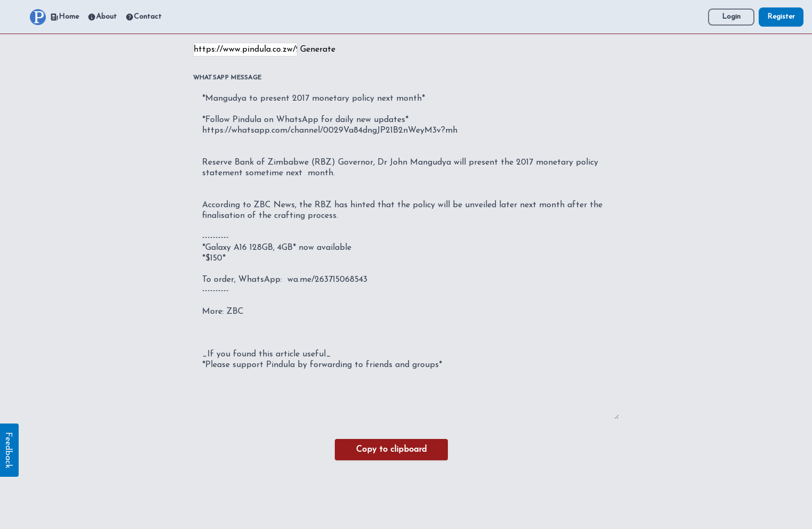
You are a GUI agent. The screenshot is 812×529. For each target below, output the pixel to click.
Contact (143, 17)
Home (65, 17)
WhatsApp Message (227, 78)
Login (731, 17)
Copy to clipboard (391, 450)
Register (781, 17)
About (102, 17)
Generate (318, 50)
